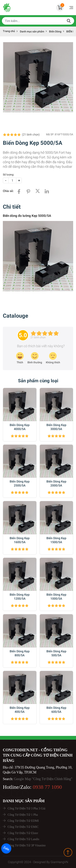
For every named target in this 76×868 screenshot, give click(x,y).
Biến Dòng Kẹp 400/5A (20, 710)
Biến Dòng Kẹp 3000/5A (56, 427)
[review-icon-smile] (35, 358)
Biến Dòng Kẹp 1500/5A (56, 540)
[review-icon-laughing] (20, 358)
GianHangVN (59, 862)
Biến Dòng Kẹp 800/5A (20, 653)
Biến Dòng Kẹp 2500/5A (20, 483)
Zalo (6, 848)
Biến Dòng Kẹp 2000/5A (56, 483)
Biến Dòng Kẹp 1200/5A (20, 597)
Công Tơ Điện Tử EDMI (23, 821)
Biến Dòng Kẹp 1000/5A (56, 597)
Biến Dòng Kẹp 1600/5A (20, 540)
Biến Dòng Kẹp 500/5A (56, 653)
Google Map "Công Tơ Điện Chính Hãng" (43, 779)
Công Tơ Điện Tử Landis (23, 839)
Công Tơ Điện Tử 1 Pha (23, 815)
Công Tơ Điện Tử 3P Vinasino (27, 845)
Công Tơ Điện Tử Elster (23, 833)
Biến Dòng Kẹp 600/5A (56, 710)
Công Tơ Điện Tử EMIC (23, 827)
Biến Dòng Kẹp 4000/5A (20, 427)
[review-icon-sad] (53, 358)
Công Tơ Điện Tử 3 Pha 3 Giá (26, 808)
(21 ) (31, 135)
